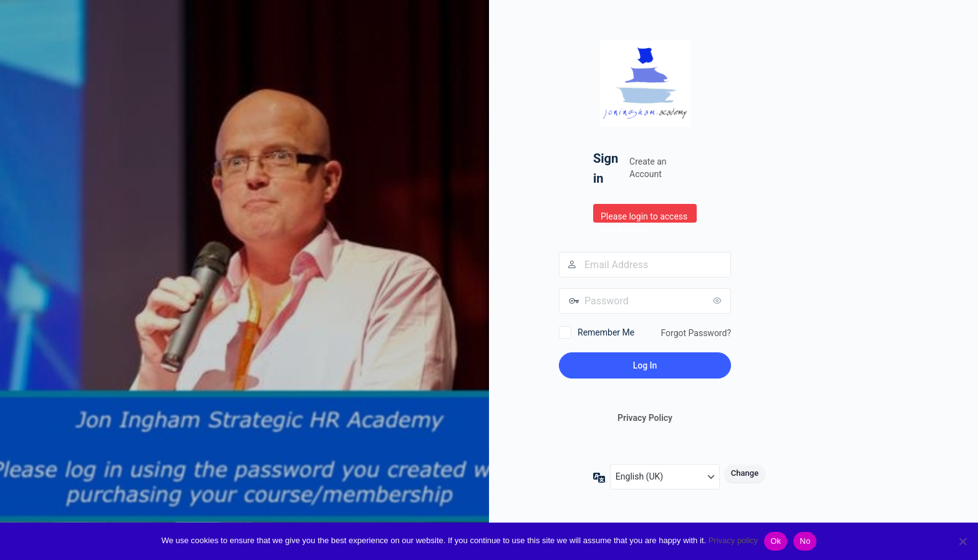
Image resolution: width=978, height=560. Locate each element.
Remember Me (606, 332)
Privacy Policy (645, 418)
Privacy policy (733, 540)
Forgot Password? (696, 333)
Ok (776, 541)
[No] (962, 541)
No (805, 541)
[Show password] (719, 301)
